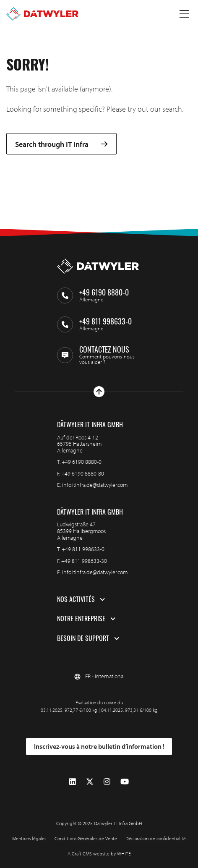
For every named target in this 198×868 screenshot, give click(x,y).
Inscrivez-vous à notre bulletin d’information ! (99, 746)
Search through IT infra (61, 144)
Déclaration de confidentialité (156, 838)
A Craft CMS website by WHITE (99, 854)
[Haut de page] (99, 392)
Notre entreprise (81, 619)
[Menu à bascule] (184, 14)
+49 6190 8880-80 (83, 473)
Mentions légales (29, 838)
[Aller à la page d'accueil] (42, 14)
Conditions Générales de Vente (86, 838)
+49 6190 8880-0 (82, 462)
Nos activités (76, 599)
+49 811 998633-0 (83, 549)
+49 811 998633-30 (84, 561)
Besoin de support (83, 638)
